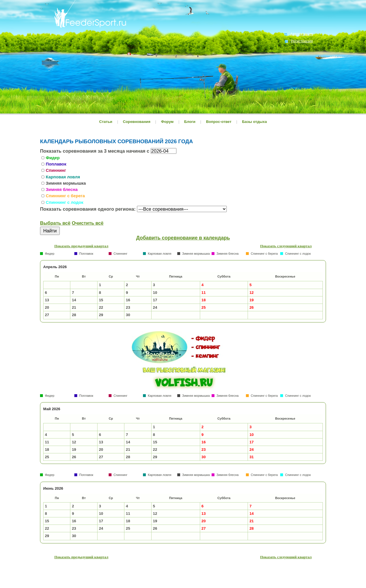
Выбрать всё (55, 223)
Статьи (106, 122)
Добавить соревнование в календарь (183, 238)
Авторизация (302, 34)
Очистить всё (88, 223)
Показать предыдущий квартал (81, 246)
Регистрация (302, 41)
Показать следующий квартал (286, 246)
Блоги (190, 122)
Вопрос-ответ (219, 122)
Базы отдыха (254, 122)
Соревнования (137, 122)
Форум (167, 122)
